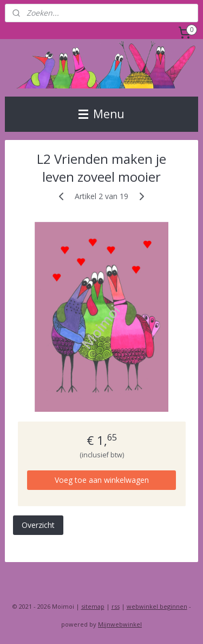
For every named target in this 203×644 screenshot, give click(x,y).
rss (116, 606)
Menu (101, 114)
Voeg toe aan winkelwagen (102, 480)
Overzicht (38, 525)
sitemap (93, 606)
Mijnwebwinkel (120, 624)
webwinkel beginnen (157, 606)
